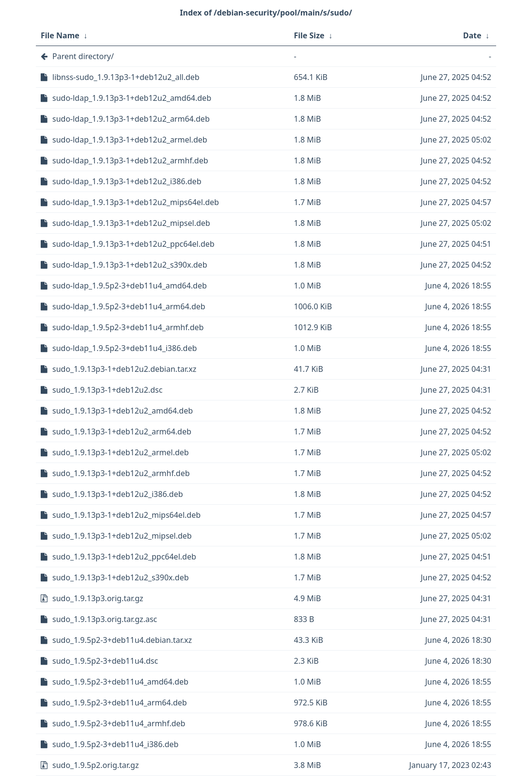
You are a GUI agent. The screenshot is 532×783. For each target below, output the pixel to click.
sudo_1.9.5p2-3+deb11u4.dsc (105, 661)
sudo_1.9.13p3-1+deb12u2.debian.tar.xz (124, 369)
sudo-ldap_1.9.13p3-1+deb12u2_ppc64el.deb (133, 244)
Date (472, 35)
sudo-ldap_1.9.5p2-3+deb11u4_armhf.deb (128, 327)
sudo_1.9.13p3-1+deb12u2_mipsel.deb (122, 536)
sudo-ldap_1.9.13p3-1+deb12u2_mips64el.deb (136, 202)
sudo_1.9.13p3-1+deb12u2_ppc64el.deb (124, 557)
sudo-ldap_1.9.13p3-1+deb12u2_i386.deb (127, 181)
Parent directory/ (83, 56)
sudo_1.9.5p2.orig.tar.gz (95, 765)
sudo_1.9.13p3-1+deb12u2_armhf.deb (121, 473)
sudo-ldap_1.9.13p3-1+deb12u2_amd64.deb (132, 98)
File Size (309, 35)
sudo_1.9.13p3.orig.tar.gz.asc (105, 619)
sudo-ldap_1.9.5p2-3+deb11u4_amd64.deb (130, 286)
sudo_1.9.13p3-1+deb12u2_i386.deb (118, 494)
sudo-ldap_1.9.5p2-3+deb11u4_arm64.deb (129, 306)
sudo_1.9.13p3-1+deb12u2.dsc (107, 390)
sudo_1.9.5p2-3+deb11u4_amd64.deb (120, 682)
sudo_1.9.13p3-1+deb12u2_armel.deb (121, 452)
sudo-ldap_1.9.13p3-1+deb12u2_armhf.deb (130, 160)
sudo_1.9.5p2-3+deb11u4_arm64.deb (120, 703)
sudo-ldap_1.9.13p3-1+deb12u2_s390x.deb (130, 265)
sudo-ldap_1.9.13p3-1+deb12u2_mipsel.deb (131, 223)
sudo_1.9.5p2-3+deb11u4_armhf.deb (119, 723)
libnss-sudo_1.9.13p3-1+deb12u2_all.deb (126, 77)
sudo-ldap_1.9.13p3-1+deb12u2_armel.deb (130, 140)
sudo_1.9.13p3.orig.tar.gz (98, 598)
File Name (60, 35)
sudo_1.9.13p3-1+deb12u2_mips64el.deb (126, 515)
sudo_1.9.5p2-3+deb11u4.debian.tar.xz (122, 640)
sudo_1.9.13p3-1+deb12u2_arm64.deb (122, 431)
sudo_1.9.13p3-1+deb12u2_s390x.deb (121, 577)
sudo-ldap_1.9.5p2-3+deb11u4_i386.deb (125, 348)
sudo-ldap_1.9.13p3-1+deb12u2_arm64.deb (131, 119)
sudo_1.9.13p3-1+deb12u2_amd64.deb (123, 411)
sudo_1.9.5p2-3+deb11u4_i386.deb (115, 744)
